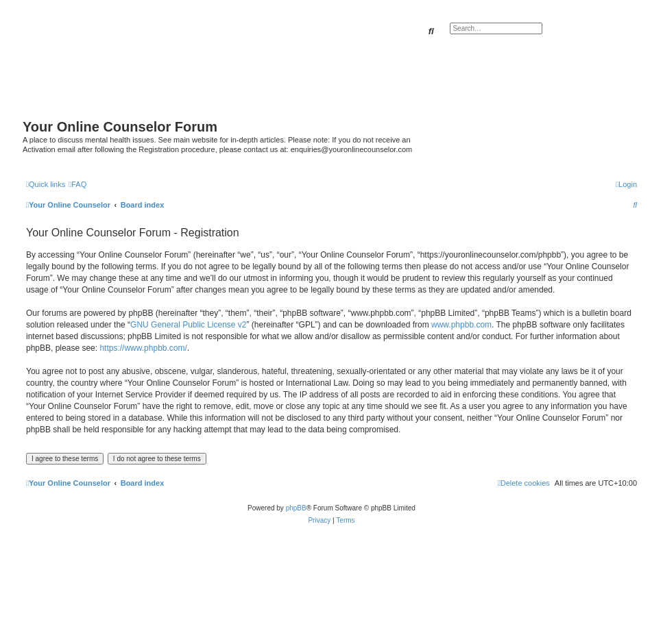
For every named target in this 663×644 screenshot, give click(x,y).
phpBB (296, 508)
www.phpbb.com (461, 325)
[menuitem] (77, 184)
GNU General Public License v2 (188, 325)
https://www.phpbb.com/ (143, 348)
